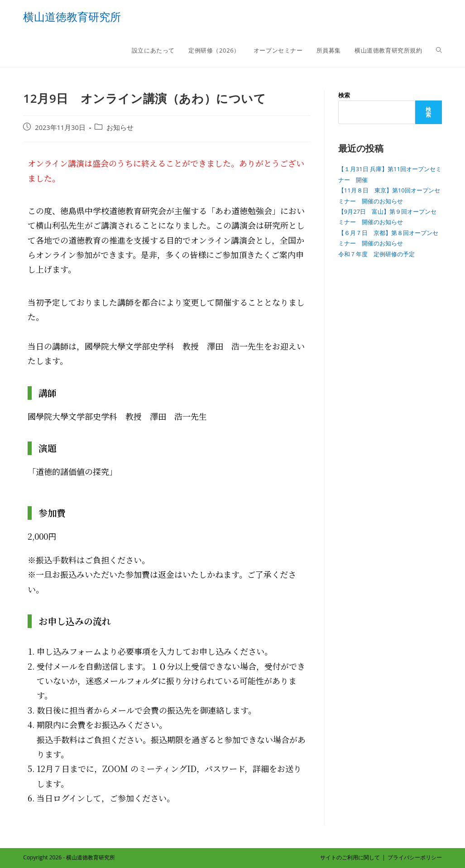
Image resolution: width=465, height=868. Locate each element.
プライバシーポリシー (415, 857)
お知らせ (120, 127)
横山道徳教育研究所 (72, 17)
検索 (344, 95)
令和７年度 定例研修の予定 (376, 254)
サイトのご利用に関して (350, 857)
